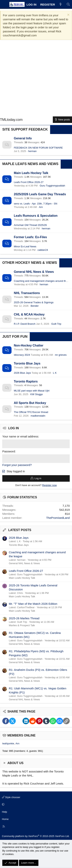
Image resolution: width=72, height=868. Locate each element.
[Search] (68, 4)
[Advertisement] (36, 80)
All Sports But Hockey (30, 403)
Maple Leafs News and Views (30, 164)
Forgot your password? (17, 465)
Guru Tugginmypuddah (52, 186)
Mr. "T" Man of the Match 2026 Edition (33, 604)
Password (9, 451)
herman (32, 151)
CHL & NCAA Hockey (29, 314)
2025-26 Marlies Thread (24, 618)
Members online (22, 735)
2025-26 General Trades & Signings (34, 302)
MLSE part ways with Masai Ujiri (32, 391)
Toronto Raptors (26, 381)
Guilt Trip (56, 324)
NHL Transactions (27, 293)
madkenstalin (38, 416)
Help (5, 812)
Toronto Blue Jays (27, 363)
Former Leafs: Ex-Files (30, 237)
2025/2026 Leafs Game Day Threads (40, 194)
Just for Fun (15, 337)
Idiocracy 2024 (22, 355)
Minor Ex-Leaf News (25, 246)
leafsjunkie (8, 743)
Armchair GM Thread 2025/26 (30, 225)
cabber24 (43, 250)
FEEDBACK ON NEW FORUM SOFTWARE (38, 148)
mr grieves (61, 355)
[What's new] (61, 4)
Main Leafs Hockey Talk (31, 173)
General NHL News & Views (34, 272)
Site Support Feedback (25, 129)
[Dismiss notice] (68, 15)
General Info (23, 138)
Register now (49, 485)
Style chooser (11, 797)
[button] (35, 805)
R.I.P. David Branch (25, 324)
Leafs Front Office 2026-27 (29, 182)
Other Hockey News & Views (30, 263)
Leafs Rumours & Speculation (36, 216)
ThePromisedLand (58, 518)
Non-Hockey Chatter (29, 345)
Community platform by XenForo (36, 836)
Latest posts (20, 530)
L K (55, 373)
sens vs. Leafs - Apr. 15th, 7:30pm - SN (36, 204)
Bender (35, 306)
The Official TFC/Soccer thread (31, 412)
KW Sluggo (37, 394)
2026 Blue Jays (22, 373)
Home (5, 819)
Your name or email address (20, 436)
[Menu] (4, 4)
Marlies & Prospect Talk (22, 625)
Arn (41, 207)
